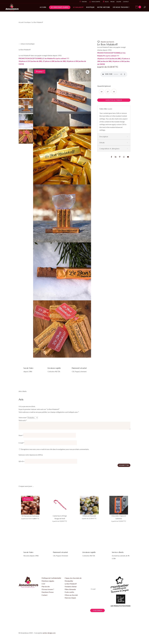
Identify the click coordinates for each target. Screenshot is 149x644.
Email (128, 157)
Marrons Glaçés (70, 598)
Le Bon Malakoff (71, 584)
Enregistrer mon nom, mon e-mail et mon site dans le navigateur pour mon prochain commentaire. (55, 449)
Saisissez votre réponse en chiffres (31, 455)
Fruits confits (69, 592)
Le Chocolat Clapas (60, 7)
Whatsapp (124, 157)
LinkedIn (116, 157)
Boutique (90, 7)
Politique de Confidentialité (51, 578)
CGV (43, 584)
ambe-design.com (49, 633)
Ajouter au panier (114, 100)
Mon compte (96, 2)
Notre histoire (104, 7)
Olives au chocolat (71, 595)
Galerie (119, 2)
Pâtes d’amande (70, 589)
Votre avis (23, 420)
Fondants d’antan (71, 586)
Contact (126, 2)
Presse (112, 2)
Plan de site (46, 586)
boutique (28, 22)
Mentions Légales (48, 581)
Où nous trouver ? (121, 7)
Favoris (84, 2)
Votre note (23, 418)
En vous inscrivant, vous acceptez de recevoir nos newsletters (96, 600)
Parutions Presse (48, 592)
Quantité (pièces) (104, 86)
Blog (107, 2)
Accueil (43, 7)
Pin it (120, 157)
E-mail (21, 443)
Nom (21, 435)
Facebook (111, 157)
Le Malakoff (78, 7)
